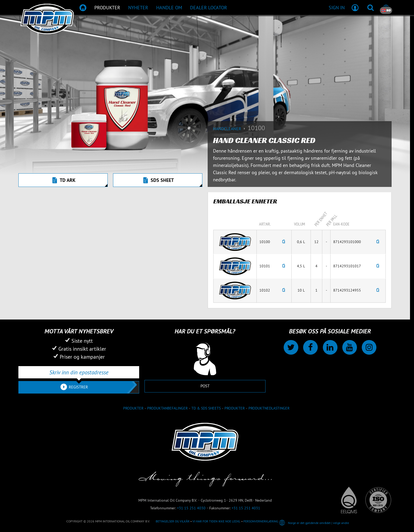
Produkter (235, 408)
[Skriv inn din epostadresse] (79, 372)
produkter (133, 408)
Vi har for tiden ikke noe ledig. (216, 521)
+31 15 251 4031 (246, 508)
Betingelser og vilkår (173, 521)
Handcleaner (230, 129)
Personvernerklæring (261, 521)
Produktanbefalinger (167, 408)
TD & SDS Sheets (206, 408)
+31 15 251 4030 (191, 508)
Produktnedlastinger (269, 408)
